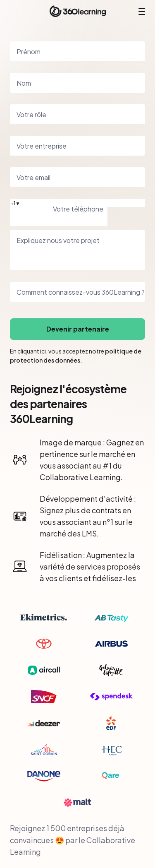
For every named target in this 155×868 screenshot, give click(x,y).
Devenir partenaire (78, 329)
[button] (77, 203)
